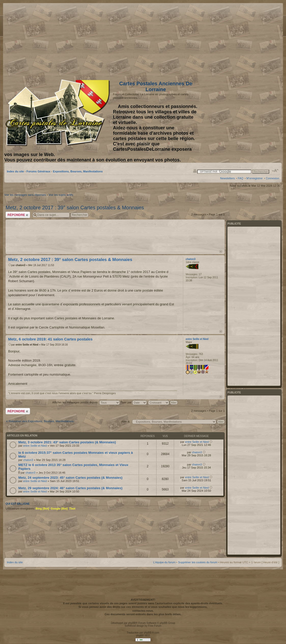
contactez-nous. (143, 611)
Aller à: (126, 421)
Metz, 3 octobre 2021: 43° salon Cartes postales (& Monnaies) (67, 442)
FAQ (240, 178)
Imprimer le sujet (195, 171)
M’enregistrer (254, 178)
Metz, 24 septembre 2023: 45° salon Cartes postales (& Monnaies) (70, 478)
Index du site (15, 171)
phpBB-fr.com (152, 633)
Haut (221, 251)
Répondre (18, 215)
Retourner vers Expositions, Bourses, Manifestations (41, 421)
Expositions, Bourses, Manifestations (78, 171)
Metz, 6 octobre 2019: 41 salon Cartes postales (50, 339)
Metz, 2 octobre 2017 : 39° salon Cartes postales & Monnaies (75, 208)
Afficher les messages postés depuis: (86, 402)
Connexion (272, 178)
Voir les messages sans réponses (25, 195)
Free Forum (155, 626)
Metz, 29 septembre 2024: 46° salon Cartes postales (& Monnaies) (70, 488)
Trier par (134, 402)
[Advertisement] (239, 40)
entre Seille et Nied (27, 345)
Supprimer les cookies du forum (198, 562)
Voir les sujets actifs (61, 195)
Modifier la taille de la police (275, 171)
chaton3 (20, 265)
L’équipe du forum (164, 562)
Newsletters (227, 178)
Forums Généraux (38, 171)
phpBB (132, 623)
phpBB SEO (143, 635)
